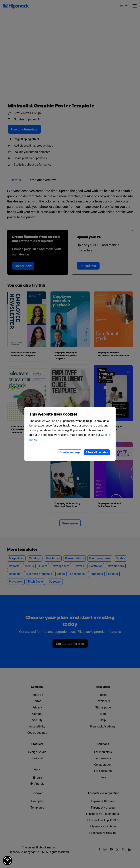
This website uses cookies (53, 414)
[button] (7, 861)
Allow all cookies (97, 452)
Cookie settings (70, 452)
